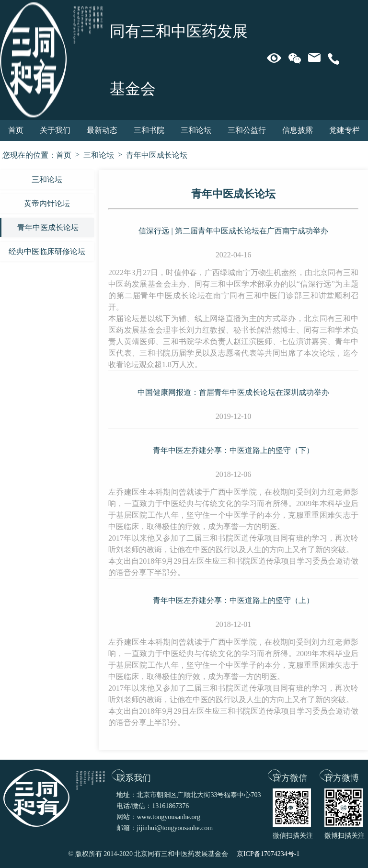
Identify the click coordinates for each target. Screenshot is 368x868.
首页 (16, 130)
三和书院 (149, 130)
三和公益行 (247, 130)
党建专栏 (345, 130)
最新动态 (102, 130)
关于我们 (55, 130)
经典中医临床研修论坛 (47, 251)
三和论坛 (196, 130)
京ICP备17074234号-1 (268, 854)
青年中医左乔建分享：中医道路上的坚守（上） (233, 600)
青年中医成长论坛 (157, 155)
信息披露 (298, 130)
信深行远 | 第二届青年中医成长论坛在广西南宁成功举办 (233, 231)
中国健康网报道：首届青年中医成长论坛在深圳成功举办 (233, 392)
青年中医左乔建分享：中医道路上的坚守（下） (233, 450)
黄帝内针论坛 (47, 203)
